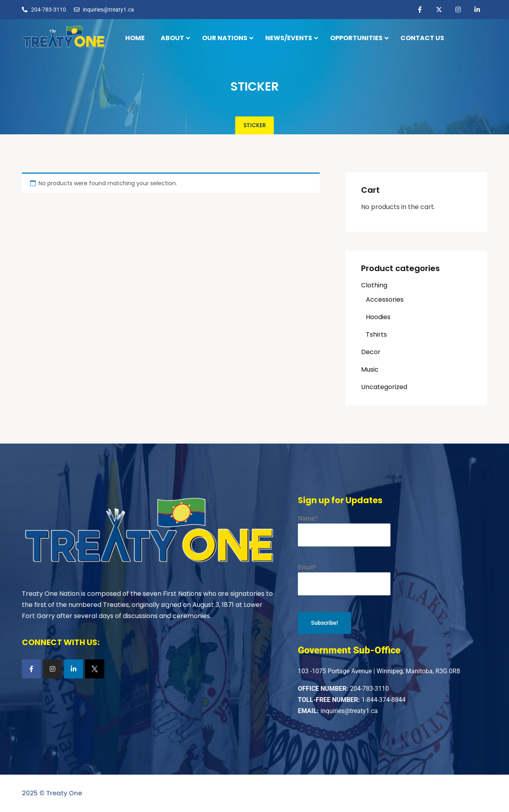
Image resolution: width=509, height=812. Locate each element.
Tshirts (376, 334)
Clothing (374, 285)
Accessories (385, 299)
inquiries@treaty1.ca (349, 711)
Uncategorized (384, 387)
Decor (371, 352)
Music (370, 369)
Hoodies (378, 317)
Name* (344, 531)
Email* (344, 579)
